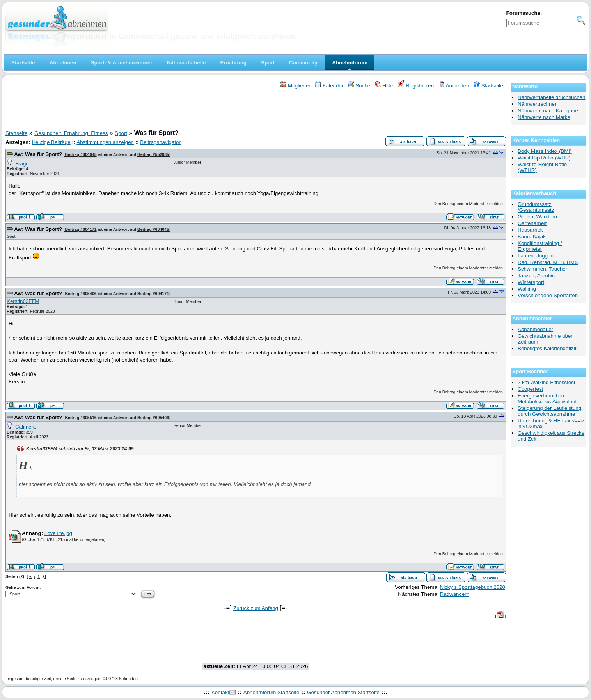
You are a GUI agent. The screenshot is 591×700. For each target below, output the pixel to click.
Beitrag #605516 (81, 418)
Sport (121, 133)
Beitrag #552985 (153, 154)
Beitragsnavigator (160, 142)
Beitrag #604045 (81, 154)
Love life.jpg (58, 533)
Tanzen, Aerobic (536, 276)
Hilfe (384, 86)
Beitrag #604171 (81, 229)
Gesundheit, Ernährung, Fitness (71, 133)
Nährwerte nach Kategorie (548, 111)
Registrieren (416, 86)
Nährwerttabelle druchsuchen (551, 97)
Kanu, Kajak (532, 237)
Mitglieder (295, 86)
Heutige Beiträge (51, 142)
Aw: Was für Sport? (38, 154)
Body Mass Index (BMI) (545, 151)
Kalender (329, 86)
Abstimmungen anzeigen (105, 142)
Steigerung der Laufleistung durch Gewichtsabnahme (549, 411)
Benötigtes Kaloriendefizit (547, 348)
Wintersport (531, 282)
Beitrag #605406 (81, 294)
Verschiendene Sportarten (548, 295)
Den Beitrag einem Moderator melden (468, 204)
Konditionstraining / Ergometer (540, 246)
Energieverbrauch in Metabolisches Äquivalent (547, 399)
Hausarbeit (530, 230)
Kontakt (220, 692)
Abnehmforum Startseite (272, 692)
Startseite (488, 86)
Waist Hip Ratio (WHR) (544, 158)
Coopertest (530, 389)
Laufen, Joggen (536, 256)
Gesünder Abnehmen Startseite (343, 692)
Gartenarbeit (532, 223)
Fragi (21, 164)
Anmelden (454, 86)
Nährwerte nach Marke (544, 117)
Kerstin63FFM (23, 301)
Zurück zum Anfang (256, 608)
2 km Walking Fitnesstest (547, 382)
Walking (527, 289)
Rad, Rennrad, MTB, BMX (548, 262)
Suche (359, 86)
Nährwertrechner (537, 104)
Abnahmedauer (535, 329)
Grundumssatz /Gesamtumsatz (536, 207)
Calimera (26, 427)
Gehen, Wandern (537, 217)
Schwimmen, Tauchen (543, 269)
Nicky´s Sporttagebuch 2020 (473, 587)
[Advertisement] (256, 110)
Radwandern (455, 594)
